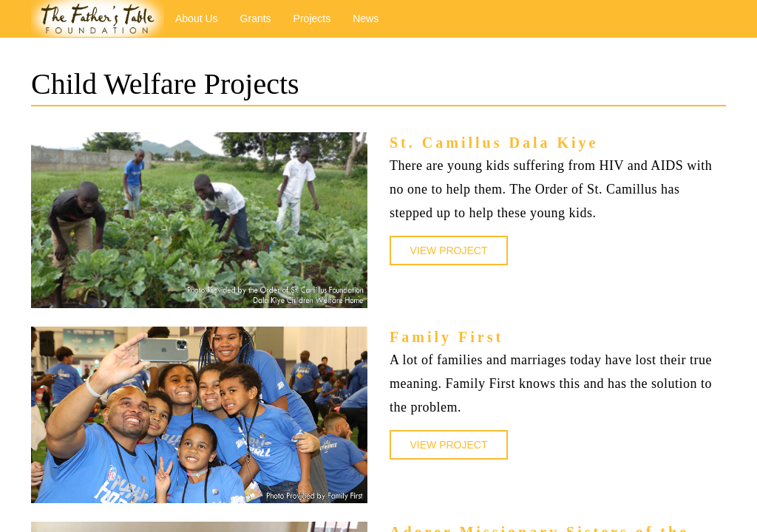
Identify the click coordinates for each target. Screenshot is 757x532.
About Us (197, 18)
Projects (312, 18)
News (366, 18)
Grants (256, 18)
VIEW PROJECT (448, 250)
